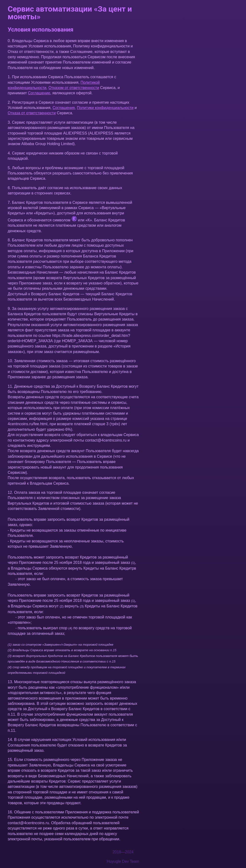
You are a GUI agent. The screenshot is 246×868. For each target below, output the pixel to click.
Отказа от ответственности (32, 113)
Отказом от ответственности (74, 88)
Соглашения (64, 108)
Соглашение (39, 93)
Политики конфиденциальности (105, 108)
